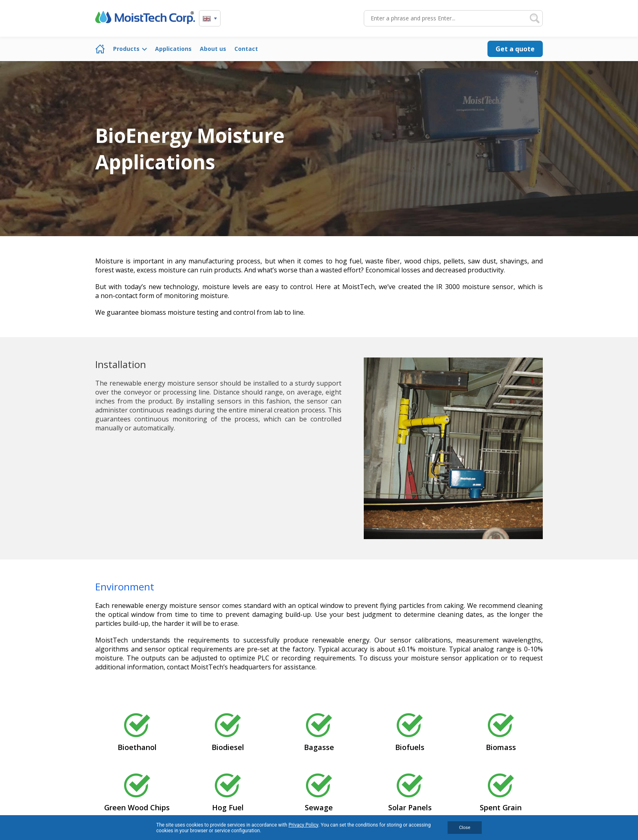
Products (126, 49)
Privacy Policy (303, 825)
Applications (173, 49)
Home (100, 49)
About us (213, 49)
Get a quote (515, 49)
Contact (246, 49)
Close (465, 828)
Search (535, 18)
